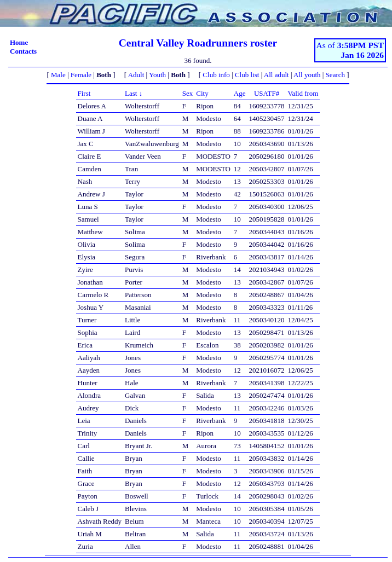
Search (335, 75)
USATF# (267, 93)
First (84, 93)
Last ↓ (134, 93)
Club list (247, 75)
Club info (216, 75)
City (202, 93)
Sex (188, 93)
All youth (307, 75)
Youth (157, 75)
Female (81, 75)
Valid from (303, 93)
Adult (136, 75)
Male (58, 75)
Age (240, 93)
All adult (276, 75)
